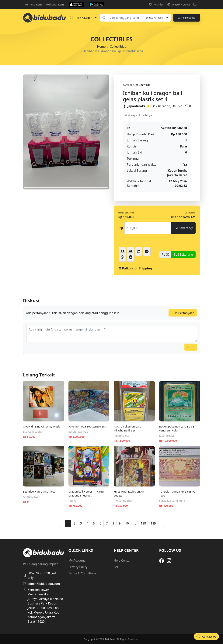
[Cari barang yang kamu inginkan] (126, 18)
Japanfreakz (136, 106)
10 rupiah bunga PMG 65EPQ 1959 (177, 493)
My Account (77, 560)
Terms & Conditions (82, 573)
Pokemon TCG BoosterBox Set (87, 426)
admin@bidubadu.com (42, 584)
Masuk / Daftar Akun (183, 4)
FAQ (117, 567)
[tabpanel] (66, 132)
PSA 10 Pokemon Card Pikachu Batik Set (128, 428)
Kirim (191, 347)
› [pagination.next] (161, 523)
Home (101, 47)
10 (127, 523)
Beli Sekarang (183, 254)
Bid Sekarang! (183, 228)
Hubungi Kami (55, 4)
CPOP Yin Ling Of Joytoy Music (42, 426)
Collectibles (118, 47)
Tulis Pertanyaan (183, 313)
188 (143, 523)
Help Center (122, 560)
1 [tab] (66, 188)
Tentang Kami (34, 4)
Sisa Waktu (190, 213)
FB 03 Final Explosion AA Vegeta (129, 493)
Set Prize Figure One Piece (39, 492)
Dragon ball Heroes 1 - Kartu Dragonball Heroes (86, 493)
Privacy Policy (78, 567)
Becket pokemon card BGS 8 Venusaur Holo (177, 428)
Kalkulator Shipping (135, 268)
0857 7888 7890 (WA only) (40, 575)
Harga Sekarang (126, 213)
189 (153, 523)
